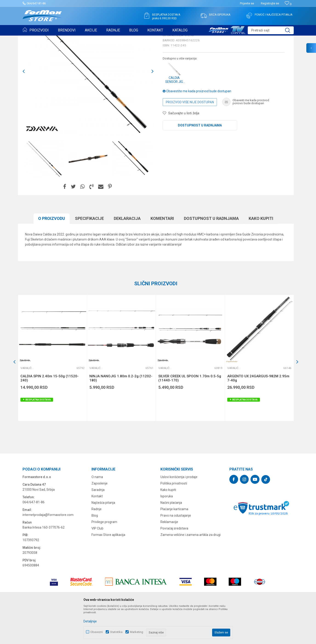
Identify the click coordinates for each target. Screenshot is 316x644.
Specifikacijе (89, 254)
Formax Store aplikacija (108, 570)
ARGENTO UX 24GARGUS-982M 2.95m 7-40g (258, 414)
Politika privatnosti (174, 519)
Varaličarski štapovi (85, 39)
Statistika (116, 632)
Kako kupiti (261, 254)
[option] (44, 194)
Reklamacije (169, 557)
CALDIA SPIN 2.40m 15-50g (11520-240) (50, 414)
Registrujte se (270, 3)
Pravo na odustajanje (176, 551)
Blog (95, 551)
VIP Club (97, 564)
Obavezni (97, 632)
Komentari (162, 254)
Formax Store (31, 39)
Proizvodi (49, 39)
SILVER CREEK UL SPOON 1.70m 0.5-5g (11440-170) (190, 414)
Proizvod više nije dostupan (190, 138)
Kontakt (97, 532)
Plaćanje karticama (174, 545)
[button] (271, 30)
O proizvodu (52, 254)
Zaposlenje (100, 519)
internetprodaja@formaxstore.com (48, 550)
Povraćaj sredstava (174, 564)
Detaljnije (90, 621)
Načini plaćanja (171, 538)
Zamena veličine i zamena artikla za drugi (191, 570)
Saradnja (98, 525)
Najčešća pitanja (103, 538)
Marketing (137, 632)
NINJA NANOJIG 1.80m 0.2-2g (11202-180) (121, 414)
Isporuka (167, 532)
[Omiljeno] (288, 4)
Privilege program (104, 557)
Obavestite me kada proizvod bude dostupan (197, 127)
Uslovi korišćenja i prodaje (179, 512)
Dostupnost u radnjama (200, 161)
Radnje (97, 545)
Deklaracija (127, 254)
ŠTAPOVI (64, 39)
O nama (97, 512)
